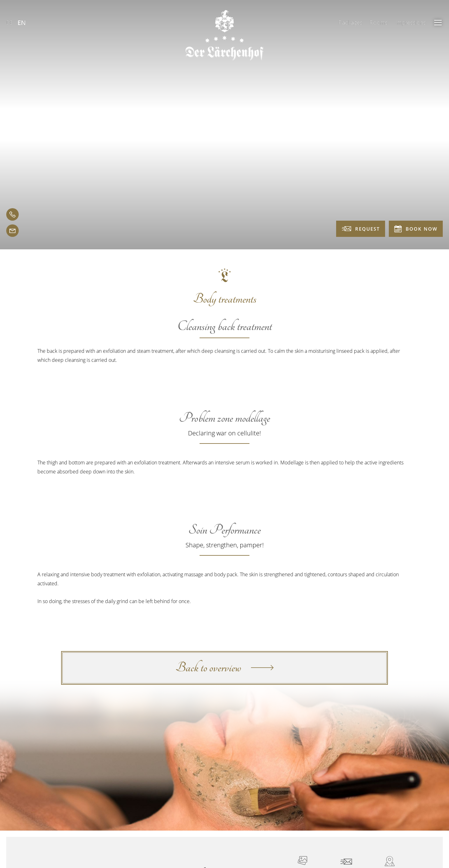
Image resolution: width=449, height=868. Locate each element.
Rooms (379, 22)
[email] (12, 231)
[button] (438, 22)
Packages (350, 22)
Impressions (410, 22)
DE (9, 22)
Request (361, 229)
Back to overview (225, 668)
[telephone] (12, 214)
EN (22, 23)
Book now (416, 229)
